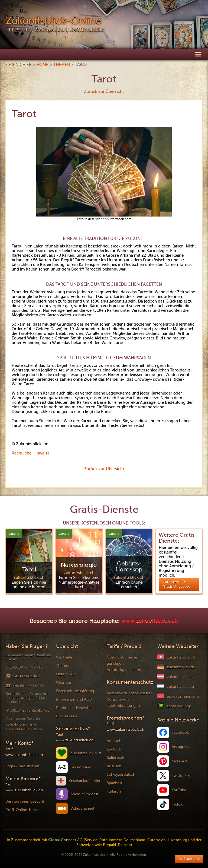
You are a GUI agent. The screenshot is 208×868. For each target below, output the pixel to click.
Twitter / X (181, 776)
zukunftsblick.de (181, 667)
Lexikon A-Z (81, 767)
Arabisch (114, 741)
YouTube (179, 790)
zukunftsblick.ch (181, 657)
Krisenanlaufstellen (85, 781)
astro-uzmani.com (183, 696)
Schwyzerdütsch (121, 775)
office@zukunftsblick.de (30, 710)
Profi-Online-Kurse (22, 810)
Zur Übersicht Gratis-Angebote (176, 584)
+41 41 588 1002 (26, 676)
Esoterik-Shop (179, 706)
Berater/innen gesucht (25, 801)
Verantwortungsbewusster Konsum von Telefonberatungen (129, 699)
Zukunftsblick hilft (86, 753)
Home (42, 65)
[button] (198, 54)
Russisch (114, 766)
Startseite (64, 657)
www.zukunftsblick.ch (150, 622)
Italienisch (115, 758)
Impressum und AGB (74, 699)
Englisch (114, 749)
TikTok (177, 804)
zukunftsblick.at (180, 677)
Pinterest (179, 761)
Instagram (180, 747)
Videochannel (82, 808)
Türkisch (114, 791)
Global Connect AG (65, 840)
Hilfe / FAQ (66, 674)
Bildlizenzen (66, 716)
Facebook (180, 732)
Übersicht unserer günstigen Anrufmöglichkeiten (124, 664)
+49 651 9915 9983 (28, 686)
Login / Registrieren (22, 766)
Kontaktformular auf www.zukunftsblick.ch (24, 727)
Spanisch (114, 783)
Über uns (64, 683)
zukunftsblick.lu (180, 687)
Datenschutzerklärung (75, 691)
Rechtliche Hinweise (31, 453)
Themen (62, 65)
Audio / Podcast (84, 794)
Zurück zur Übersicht (104, 91)
